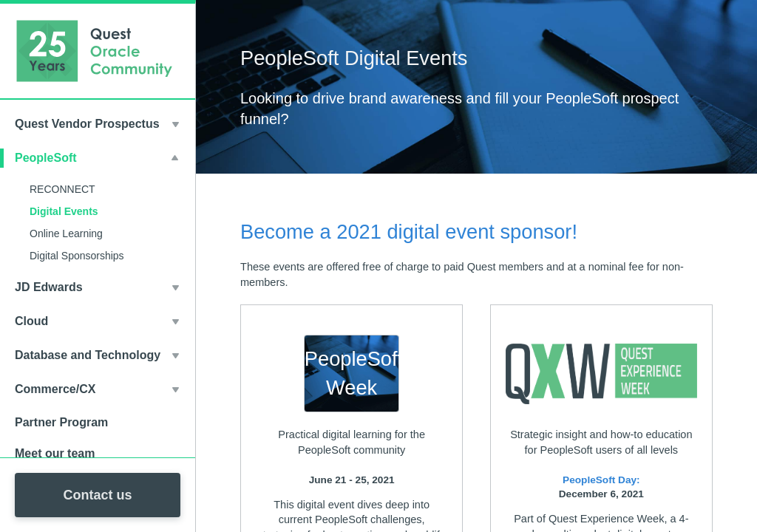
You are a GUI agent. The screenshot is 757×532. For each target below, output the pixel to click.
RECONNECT (62, 189)
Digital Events (64, 211)
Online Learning (66, 233)
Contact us (97, 495)
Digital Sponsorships (77, 256)
